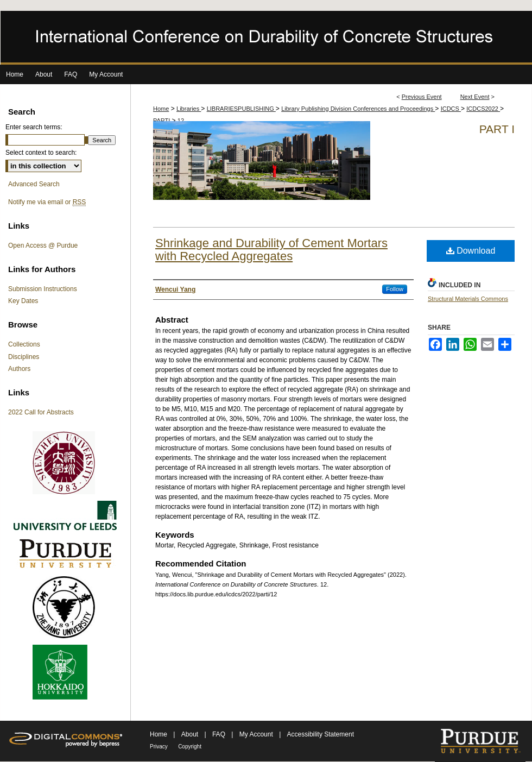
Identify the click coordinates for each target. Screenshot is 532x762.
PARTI (162, 121)
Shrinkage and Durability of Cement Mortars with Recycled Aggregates (271, 250)
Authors (19, 369)
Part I (497, 129)
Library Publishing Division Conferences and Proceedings (358, 109)
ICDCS (451, 109)
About (191, 734)
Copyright (190, 747)
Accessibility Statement (321, 734)
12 (181, 121)
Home (161, 109)
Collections (24, 344)
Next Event (475, 97)
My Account (257, 734)
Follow (395, 289)
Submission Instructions (43, 289)
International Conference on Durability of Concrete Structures (266, 38)
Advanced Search (34, 184)
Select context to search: (41, 153)
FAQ (220, 734)
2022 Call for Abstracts (41, 412)
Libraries (189, 109)
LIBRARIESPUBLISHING (241, 109)
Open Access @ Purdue (43, 245)
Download (471, 251)
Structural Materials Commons (468, 299)
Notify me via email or (47, 202)
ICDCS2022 (483, 109)
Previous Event (422, 97)
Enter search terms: (34, 127)
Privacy (159, 747)
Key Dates (23, 301)
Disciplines (24, 357)
